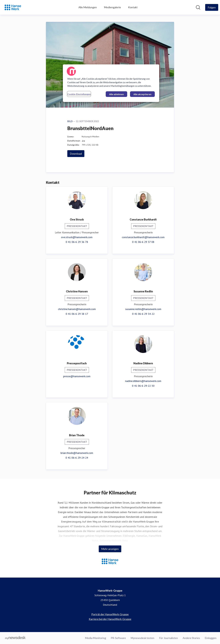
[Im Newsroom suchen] (198, 7)
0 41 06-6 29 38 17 (77, 314)
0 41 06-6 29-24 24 (77, 458)
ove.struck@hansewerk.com (77, 237)
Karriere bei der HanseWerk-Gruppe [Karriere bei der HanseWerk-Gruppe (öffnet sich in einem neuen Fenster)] (110, 619)
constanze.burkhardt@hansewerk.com (143, 237)
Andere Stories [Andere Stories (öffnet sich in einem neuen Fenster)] (191, 638)
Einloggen (211, 638)
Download (76, 154)
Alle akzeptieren (142, 94)
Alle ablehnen (116, 94)
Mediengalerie (112, 7)
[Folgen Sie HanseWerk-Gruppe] (212, 7)
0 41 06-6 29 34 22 (143, 314)
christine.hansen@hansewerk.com (77, 309)
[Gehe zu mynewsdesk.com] (15, 638)
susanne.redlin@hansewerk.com (143, 309)
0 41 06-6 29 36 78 (77, 242)
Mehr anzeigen (110, 549)
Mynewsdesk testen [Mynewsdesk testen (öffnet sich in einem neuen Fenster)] (142, 638)
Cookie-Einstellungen (79, 94)
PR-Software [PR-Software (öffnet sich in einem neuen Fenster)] (118, 638)
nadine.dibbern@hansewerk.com (143, 381)
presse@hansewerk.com (77, 376)
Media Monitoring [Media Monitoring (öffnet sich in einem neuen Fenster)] (95, 638)
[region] (111, 83)
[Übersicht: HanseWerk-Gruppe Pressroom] (13, 7)
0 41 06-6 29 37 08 (143, 242)
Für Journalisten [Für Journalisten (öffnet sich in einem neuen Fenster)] (168, 638)
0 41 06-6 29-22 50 (143, 386)
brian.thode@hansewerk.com (77, 453)
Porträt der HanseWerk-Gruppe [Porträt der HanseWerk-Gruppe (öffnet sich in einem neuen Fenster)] (110, 614)
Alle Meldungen (88, 7)
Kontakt (133, 7)
